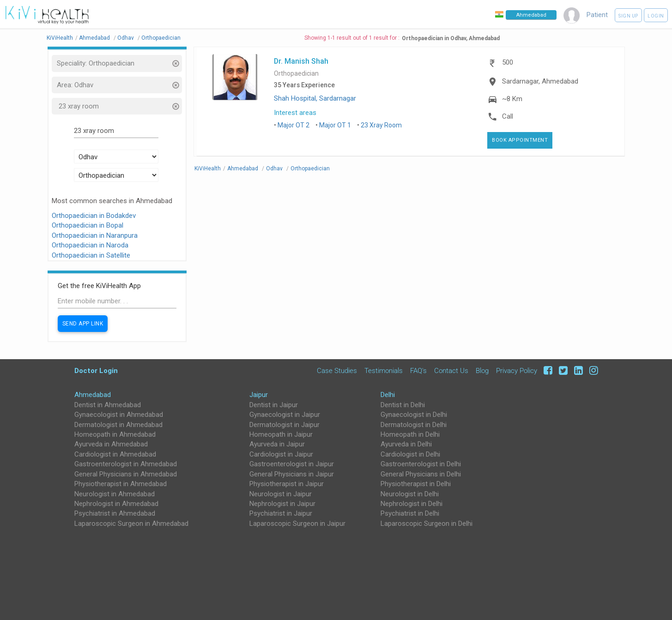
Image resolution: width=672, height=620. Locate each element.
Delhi (388, 395)
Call (508, 116)
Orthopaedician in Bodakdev (94, 216)
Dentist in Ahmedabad (108, 405)
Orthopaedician (296, 74)
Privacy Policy (517, 371)
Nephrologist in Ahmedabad (116, 504)
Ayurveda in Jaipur (277, 444)
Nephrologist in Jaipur (282, 504)
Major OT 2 (294, 125)
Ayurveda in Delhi (406, 444)
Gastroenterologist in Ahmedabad (126, 464)
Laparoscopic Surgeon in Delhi (427, 524)
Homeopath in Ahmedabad (115, 434)
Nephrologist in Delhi (412, 504)
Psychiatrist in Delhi (410, 513)
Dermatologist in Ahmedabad (118, 425)
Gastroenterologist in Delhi (421, 464)
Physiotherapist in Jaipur (287, 484)
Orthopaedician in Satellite (91, 255)
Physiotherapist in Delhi (416, 484)
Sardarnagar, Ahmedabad (540, 81)
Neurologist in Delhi (410, 494)
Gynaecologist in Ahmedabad (119, 415)
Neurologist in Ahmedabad (115, 494)
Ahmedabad (93, 395)
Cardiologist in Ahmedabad (115, 454)
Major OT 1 (335, 125)
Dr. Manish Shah (301, 61)
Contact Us (451, 371)
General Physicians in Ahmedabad (126, 474)
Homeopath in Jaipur (281, 434)
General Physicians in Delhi (421, 474)
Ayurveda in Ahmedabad (111, 444)
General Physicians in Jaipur (292, 474)
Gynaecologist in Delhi (414, 415)
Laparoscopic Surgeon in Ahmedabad (131, 524)
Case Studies (337, 371)
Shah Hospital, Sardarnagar (315, 98)
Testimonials (384, 371)
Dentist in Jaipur (274, 405)
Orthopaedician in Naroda (90, 245)
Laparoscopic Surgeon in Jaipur (297, 524)
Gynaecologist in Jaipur (285, 415)
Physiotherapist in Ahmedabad (121, 484)
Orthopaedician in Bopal (88, 225)
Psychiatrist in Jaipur (281, 513)
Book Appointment (520, 140)
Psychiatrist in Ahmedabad (115, 513)
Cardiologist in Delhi (410, 454)
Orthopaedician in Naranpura (95, 235)
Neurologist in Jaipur (281, 494)
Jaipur (259, 395)
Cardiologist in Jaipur (281, 454)
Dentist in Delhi (403, 405)
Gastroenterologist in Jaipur (292, 464)
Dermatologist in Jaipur (285, 425)
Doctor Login (96, 370)
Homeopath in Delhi (410, 434)
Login (656, 16)
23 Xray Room (381, 125)
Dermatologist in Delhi (414, 425)
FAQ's (418, 371)
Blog (482, 371)
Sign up (628, 16)
